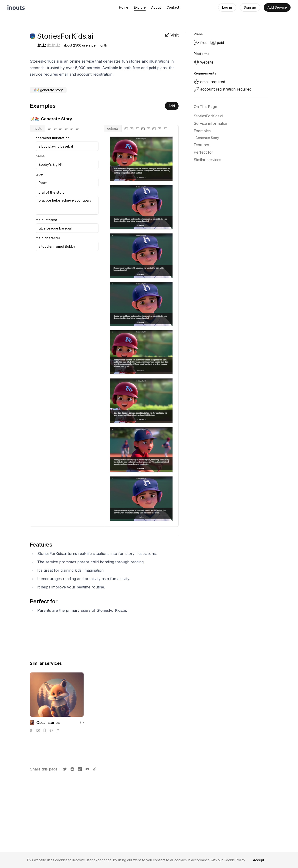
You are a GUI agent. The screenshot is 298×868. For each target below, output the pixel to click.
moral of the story (50, 193)
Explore (140, 7)
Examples (202, 131)
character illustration (53, 138)
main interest (46, 220)
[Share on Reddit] (72, 769)
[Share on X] (64, 769)
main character (48, 238)
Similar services (207, 160)
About (156, 7)
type (39, 174)
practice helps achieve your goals (67, 205)
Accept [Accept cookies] (259, 860)
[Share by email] (87, 769)
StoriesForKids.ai (208, 116)
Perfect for (203, 152)
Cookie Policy (234, 860)
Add (172, 106)
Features (201, 145)
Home (124, 7)
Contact (173, 7)
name (40, 156)
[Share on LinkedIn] (79, 769)
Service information (211, 123)
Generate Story (207, 138)
